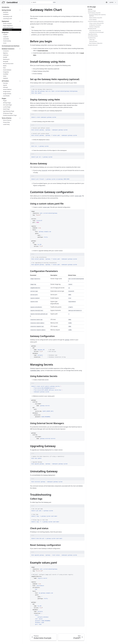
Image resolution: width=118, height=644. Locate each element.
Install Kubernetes (43, 51)
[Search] (43, 2)
